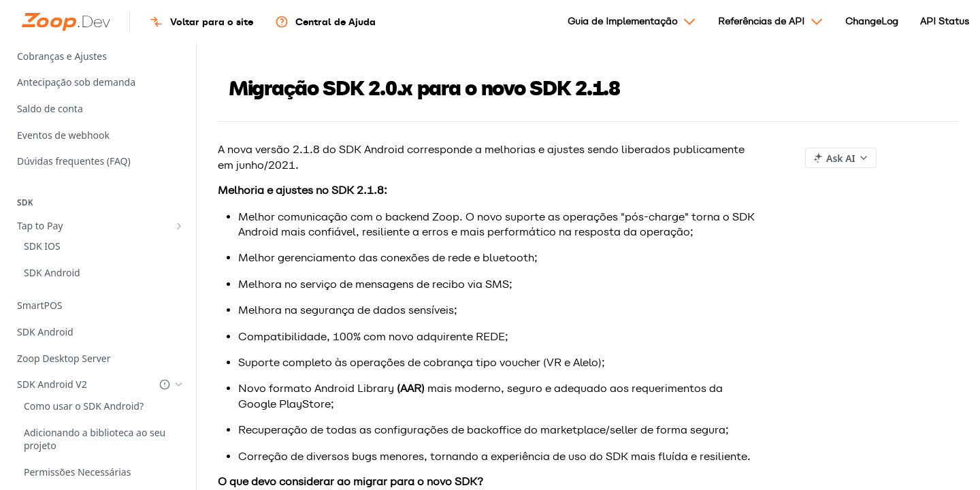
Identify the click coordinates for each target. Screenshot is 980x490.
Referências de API (771, 27)
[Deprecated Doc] (165, 331)
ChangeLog (872, 21)
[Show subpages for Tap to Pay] (179, 226)
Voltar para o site (201, 22)
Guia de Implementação (632, 27)
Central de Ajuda (325, 22)
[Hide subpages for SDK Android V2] (179, 331)
